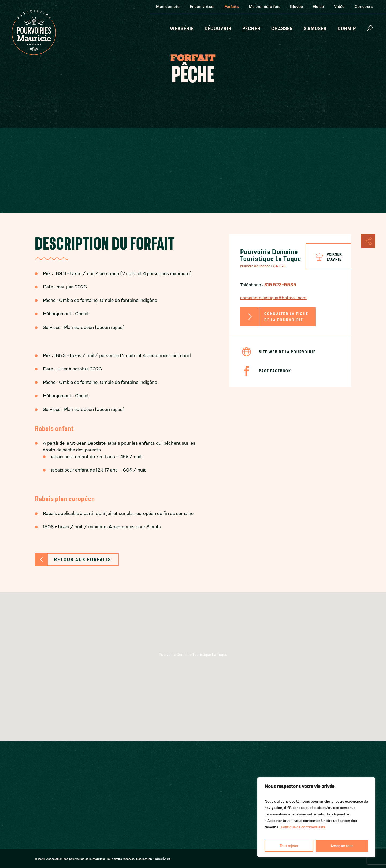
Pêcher (251, 29)
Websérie (182, 29)
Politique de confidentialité (303, 827)
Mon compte (168, 6)
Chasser (282, 29)
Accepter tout (342, 846)
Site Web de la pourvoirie (287, 352)
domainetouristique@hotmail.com (273, 298)
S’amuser (315, 29)
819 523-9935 (280, 285)
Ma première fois (264, 6)
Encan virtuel (202, 6)
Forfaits (232, 6)
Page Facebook (275, 371)
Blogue (296, 6)
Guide (319, 6)
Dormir (347, 29)
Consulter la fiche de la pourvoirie (286, 317)
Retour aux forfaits (83, 559)
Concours (364, 6)
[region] (316, 817)
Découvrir (218, 29)
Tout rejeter (289, 846)
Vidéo (339, 6)
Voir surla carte (334, 257)
